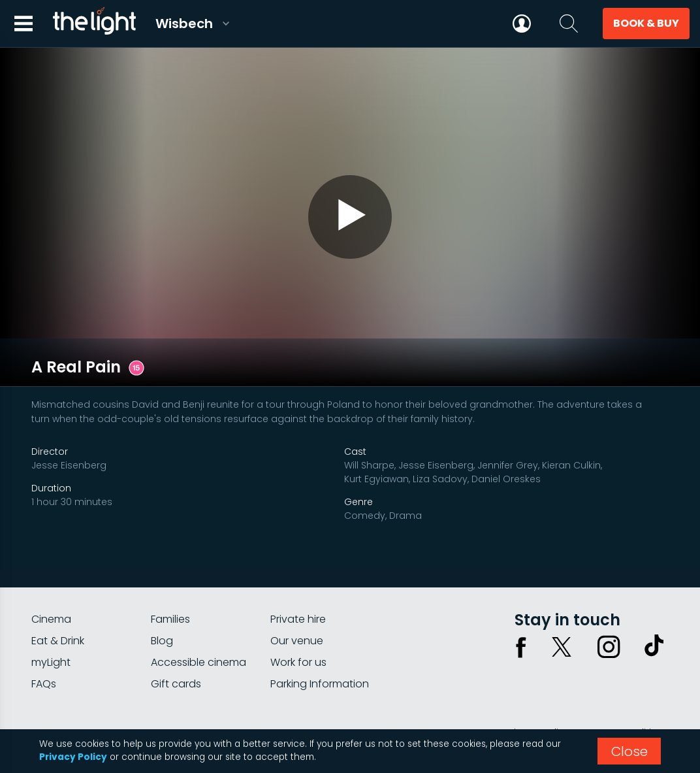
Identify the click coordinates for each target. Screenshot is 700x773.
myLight (51, 617)
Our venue (297, 595)
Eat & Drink (58, 595)
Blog (162, 595)
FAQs (44, 638)
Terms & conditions (624, 687)
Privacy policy (537, 687)
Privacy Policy (73, 757)
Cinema (51, 573)
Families (170, 573)
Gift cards (176, 638)
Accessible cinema (199, 617)
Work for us (298, 617)
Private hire (298, 573)
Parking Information (320, 638)
